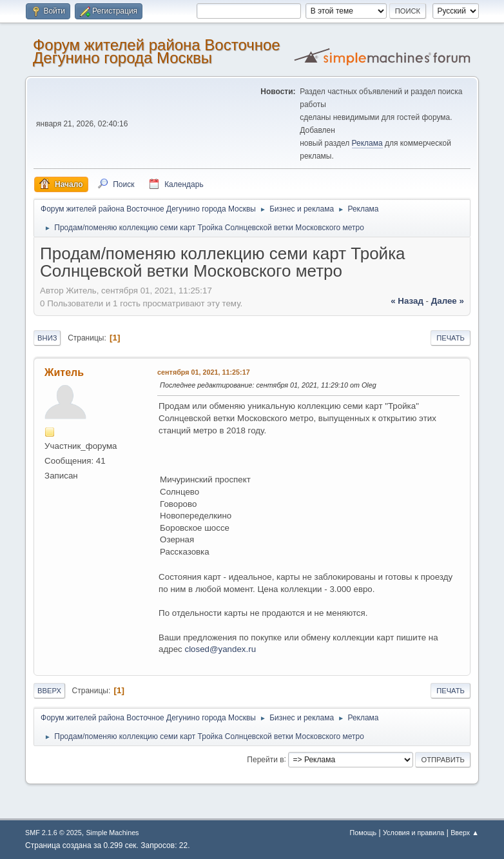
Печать (451, 338)
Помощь (363, 833)
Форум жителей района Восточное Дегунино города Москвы (157, 51)
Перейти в (265, 759)
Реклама (367, 143)
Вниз (47, 338)
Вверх (49, 691)
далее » (448, 301)
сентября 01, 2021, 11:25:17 (204, 372)
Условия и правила (413, 833)
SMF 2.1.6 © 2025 (53, 833)
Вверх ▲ (465, 833)
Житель (64, 372)
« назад (407, 301)
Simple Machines (112, 833)
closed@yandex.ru (220, 649)
